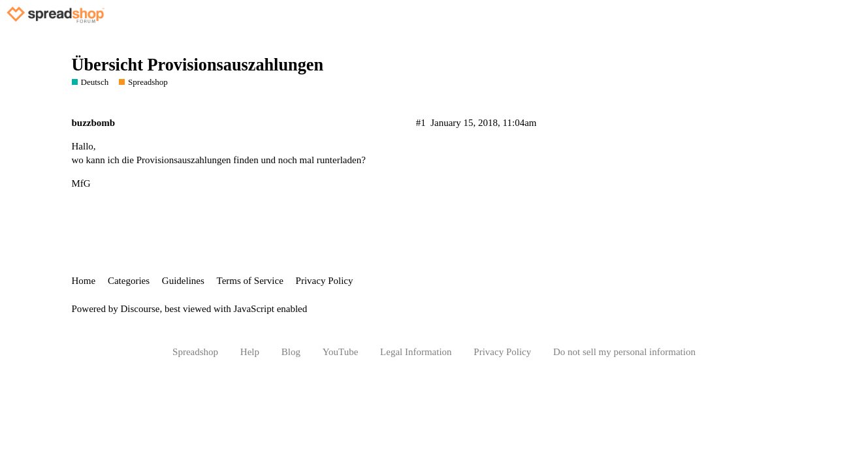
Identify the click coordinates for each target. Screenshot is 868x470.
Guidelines (183, 281)
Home (84, 281)
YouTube (341, 352)
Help (250, 352)
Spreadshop (195, 352)
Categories (129, 281)
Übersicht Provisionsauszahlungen (198, 65)
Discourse (140, 309)
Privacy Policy (325, 281)
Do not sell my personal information (624, 352)
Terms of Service (250, 281)
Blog (291, 352)
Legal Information (416, 352)
